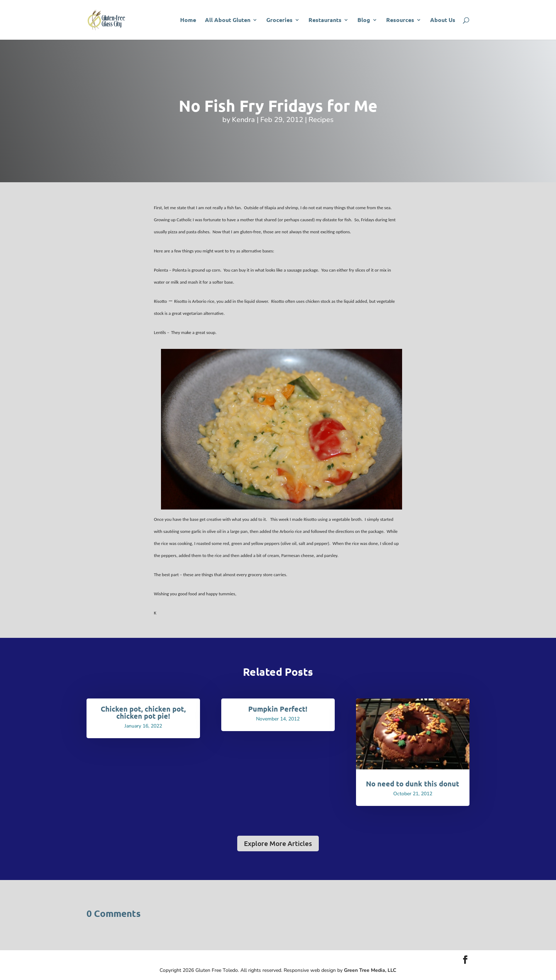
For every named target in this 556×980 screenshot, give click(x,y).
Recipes (321, 120)
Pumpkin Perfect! (278, 709)
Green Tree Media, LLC (370, 970)
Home (188, 20)
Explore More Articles (278, 843)
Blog (364, 20)
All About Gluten (228, 20)
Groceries (279, 20)
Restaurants (325, 20)
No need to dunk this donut (413, 784)
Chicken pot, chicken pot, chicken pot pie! (143, 712)
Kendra (243, 120)
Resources (400, 20)
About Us (443, 20)
